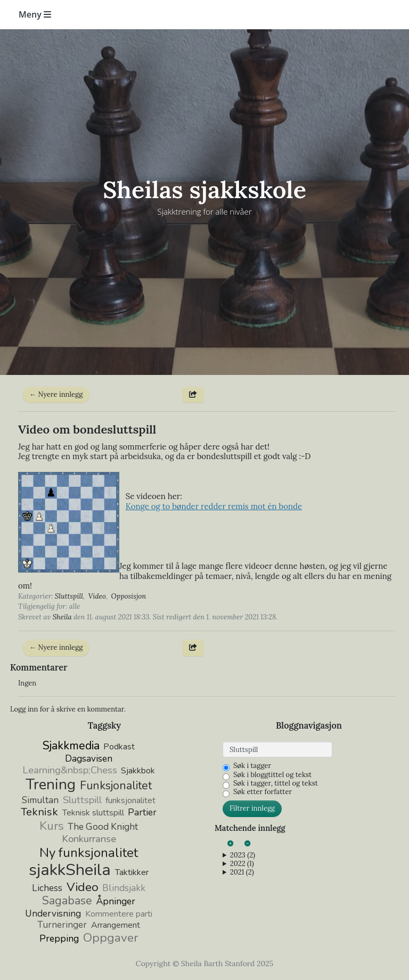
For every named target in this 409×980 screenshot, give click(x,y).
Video (97, 596)
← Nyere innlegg (56, 394)
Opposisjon (129, 596)
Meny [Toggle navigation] (35, 14)
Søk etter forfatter (263, 792)
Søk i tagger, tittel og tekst (276, 783)
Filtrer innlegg (252, 808)
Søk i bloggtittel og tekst (272, 775)
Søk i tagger (252, 766)
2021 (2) (242, 872)
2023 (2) (243, 855)
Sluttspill (69, 596)
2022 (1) (242, 864)
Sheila (62, 617)
